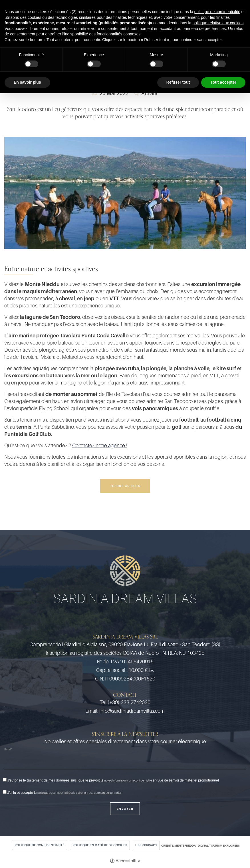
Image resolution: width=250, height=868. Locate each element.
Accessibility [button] (128, 861)
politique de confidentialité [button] (217, 12)
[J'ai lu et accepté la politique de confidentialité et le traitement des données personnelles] (5, 792)
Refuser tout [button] (178, 82)
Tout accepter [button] (223, 82)
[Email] (125, 762)
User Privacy (146, 845)
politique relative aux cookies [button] (218, 23)
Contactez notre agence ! (100, 445)
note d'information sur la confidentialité (128, 780)
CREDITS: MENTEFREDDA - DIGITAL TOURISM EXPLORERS (200, 845)
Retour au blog (125, 486)
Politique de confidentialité (40, 845)
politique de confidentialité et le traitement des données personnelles (79, 793)
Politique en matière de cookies (100, 845)
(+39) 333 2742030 (129, 702)
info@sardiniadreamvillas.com (132, 711)
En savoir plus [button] (27, 82)
